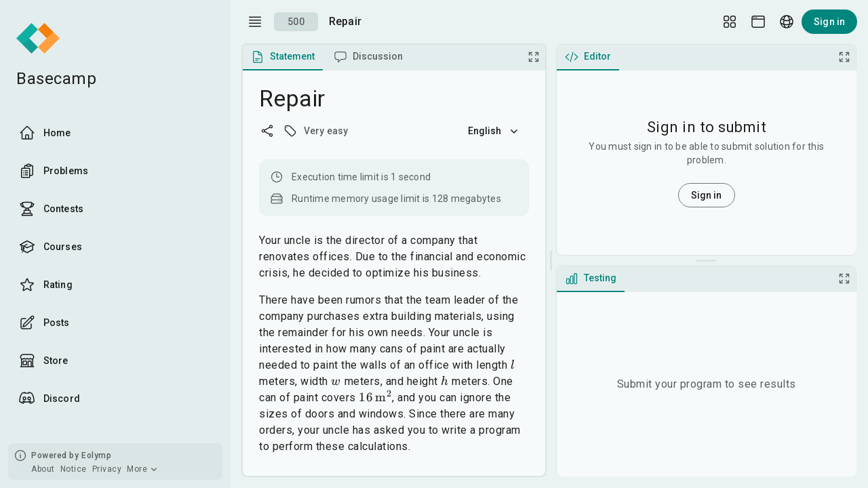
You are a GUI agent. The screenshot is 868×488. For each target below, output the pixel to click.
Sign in (829, 22)
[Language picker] (787, 22)
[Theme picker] (758, 22)
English (494, 131)
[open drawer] (255, 22)
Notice (74, 469)
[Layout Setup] (730, 22)
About (43, 469)
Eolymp (96, 455)
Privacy (107, 469)
